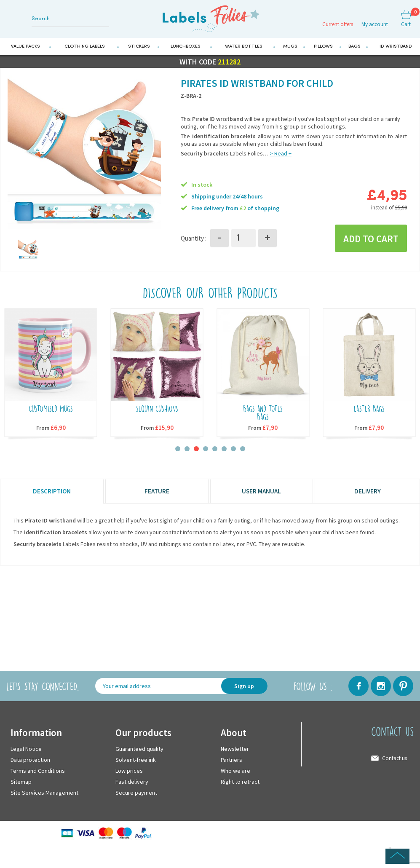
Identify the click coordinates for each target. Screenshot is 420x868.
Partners (231, 764)
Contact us (395, 762)
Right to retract (240, 785)
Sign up (244, 690)
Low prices (129, 774)
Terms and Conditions (38, 774)
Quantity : (194, 241)
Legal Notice (26, 753)
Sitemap (21, 785)
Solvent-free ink (136, 764)
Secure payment (136, 796)
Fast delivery (132, 785)
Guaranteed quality (139, 753)
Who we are (235, 774)
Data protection (30, 764)
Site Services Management (44, 796)
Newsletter (235, 753)
